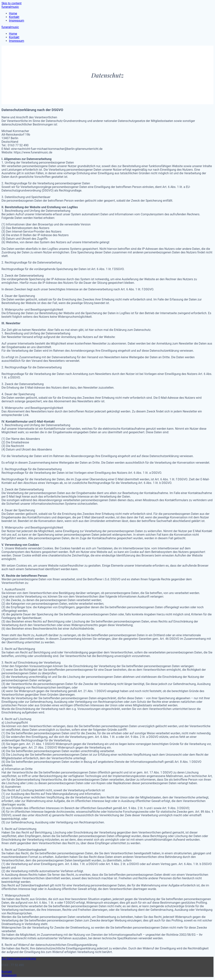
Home (13, 13)
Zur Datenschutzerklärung (19, 959)
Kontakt (14, 17)
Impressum (17, 21)
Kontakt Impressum (9, 973)
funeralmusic (10, 7)
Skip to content (12, 3)
